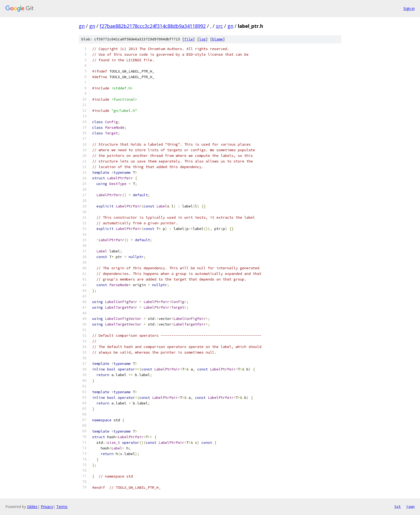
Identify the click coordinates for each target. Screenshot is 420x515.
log (202, 39)
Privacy (47, 507)
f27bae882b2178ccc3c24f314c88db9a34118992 (153, 26)
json (410, 506)
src (219, 26)
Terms (62, 507)
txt (397, 506)
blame (217, 39)
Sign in (409, 8)
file (189, 39)
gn (82, 26)
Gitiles (32, 507)
